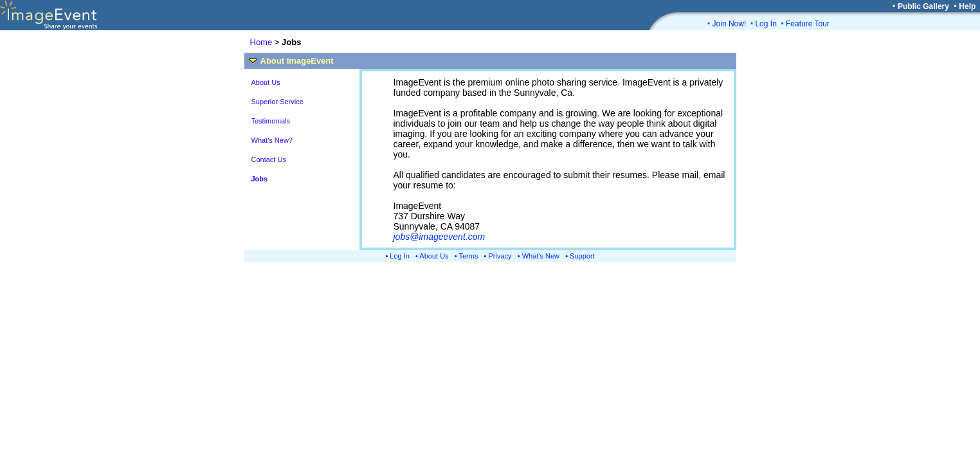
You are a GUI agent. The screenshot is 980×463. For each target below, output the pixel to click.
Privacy (500, 256)
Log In (766, 24)
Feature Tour (808, 24)
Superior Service (277, 102)
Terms (469, 256)
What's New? (272, 140)
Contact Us (269, 159)
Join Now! (730, 24)
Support (582, 256)
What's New (541, 256)
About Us (266, 82)
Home (261, 42)
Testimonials (271, 121)
